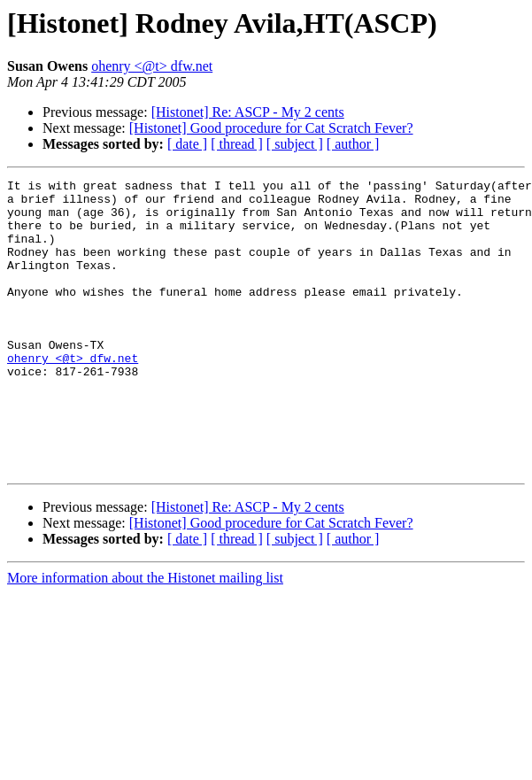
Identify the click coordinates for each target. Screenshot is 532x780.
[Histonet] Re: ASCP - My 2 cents (248, 112)
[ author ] (353, 144)
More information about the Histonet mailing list (145, 636)
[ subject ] (295, 144)
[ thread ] (237, 144)
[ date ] (187, 144)
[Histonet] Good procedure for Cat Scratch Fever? (271, 128)
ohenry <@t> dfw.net (152, 66)
